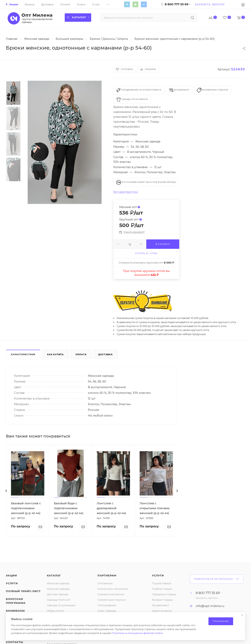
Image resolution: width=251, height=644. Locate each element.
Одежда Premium (59, 600)
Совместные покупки (112, 600)
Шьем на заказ (162, 611)
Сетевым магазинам (111, 594)
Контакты (14, 642)
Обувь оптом (55, 611)
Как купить (55, 354)
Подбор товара (162, 589)
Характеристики (23, 354)
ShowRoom (15, 611)
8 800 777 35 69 (208, 593)
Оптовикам (105, 583)
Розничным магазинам (113, 589)
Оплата (81, 354)
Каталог (54, 575)
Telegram (127, 4)
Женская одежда (58, 583)
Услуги (12, 583)
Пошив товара (162, 583)
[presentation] (6, 491)
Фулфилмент (161, 605)
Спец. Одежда (107, 611)
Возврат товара (162, 600)
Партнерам (107, 575)
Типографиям (107, 605)
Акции (11, 575)
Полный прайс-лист (23, 591)
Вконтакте (144, 4)
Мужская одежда (58, 589)
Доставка (105, 354)
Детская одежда (58, 594)
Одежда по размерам (61, 605)
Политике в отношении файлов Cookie (137, 633)
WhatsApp (135, 4)
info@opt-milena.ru (210, 606)
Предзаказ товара (164, 594)
